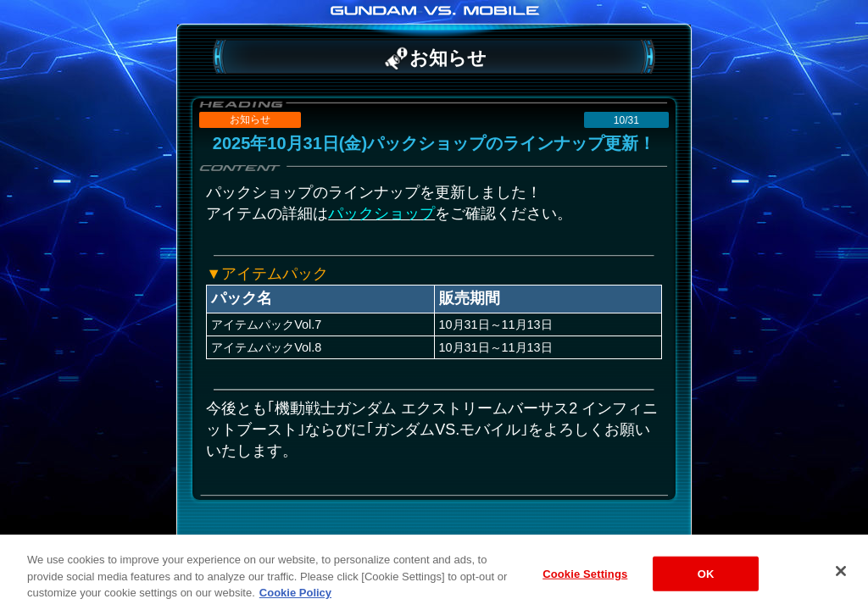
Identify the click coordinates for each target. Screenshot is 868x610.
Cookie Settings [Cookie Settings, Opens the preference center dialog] (585, 582)
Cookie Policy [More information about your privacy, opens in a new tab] (295, 601)
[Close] (841, 579)
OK (706, 582)
